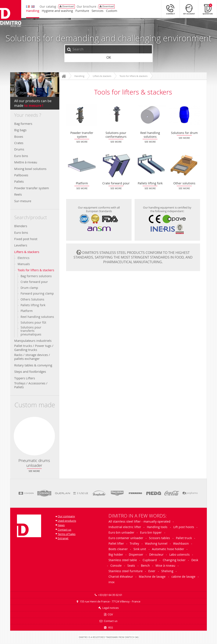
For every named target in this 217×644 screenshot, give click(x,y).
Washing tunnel (156, 543)
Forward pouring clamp (37, 293)
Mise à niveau (165, 565)
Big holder (116, 554)
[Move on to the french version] (29, 8)
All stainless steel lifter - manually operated (139, 521)
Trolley (134, 543)
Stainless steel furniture (126, 571)
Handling (34, 12)
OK (109, 57)
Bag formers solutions (36, 276)
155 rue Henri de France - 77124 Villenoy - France (110, 602)
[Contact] (170, 10)
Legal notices (111, 608)
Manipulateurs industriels (33, 341)
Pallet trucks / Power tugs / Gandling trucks (34, 348)
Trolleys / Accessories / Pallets (31, 385)
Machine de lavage (152, 577)
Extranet (63, 538)
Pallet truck (184, 538)
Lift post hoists (184, 527)
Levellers (21, 245)
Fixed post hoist (26, 239)
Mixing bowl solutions (30, 169)
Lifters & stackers (27, 252)
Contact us (64, 530)
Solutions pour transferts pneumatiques (31, 331)
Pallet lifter (116, 543)
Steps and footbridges (30, 371)
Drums (19, 149)
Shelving (167, 571)
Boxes (19, 136)
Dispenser (136, 554)
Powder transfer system (32, 188)
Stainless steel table (123, 560)
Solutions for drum (184, 115)
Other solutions (184, 166)
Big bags (20, 130)
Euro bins (21, 156)
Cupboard (150, 560)
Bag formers (23, 124)
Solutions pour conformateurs (116, 115)
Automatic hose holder (168, 549)
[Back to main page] (12, 15)
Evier (152, 571)
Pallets (19, 181)
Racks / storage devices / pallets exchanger (32, 357)
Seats (131, 565)
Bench (145, 565)
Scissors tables (159, 538)
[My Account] (189, 10)
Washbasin (181, 543)
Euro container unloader (126, 538)
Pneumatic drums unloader (34, 436)
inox (111, 582)
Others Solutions (32, 299)
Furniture (83, 12)
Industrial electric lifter (125, 527)
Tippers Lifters (25, 378)
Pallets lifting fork (33, 305)
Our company (66, 516)
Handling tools (157, 527)
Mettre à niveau (26, 162)
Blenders (21, 226)
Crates (19, 143)
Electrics (24, 258)
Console (116, 565)
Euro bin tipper (151, 532)
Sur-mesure (23, 201)
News (61, 525)
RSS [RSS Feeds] (108, 628)
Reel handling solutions (37, 317)
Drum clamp (29, 288)
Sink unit (140, 549)
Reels (18, 194)
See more (34, 471)
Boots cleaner (118, 549)
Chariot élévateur (121, 577)
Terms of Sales (67, 534)
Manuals (24, 264)
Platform (27, 311)
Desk (195, 560)
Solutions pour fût (33, 323)
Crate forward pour (34, 282)
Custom (113, 12)
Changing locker (174, 560)
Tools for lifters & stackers (36, 270)
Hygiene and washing (58, 12)
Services (99, 12)
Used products (67, 521)
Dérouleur (156, 554)
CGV (110, 614)
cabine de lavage (183, 577)
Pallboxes (21, 175)
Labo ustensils (179, 554)
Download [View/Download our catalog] (68, 7)
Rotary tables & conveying (33, 365)
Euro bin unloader (121, 532)
